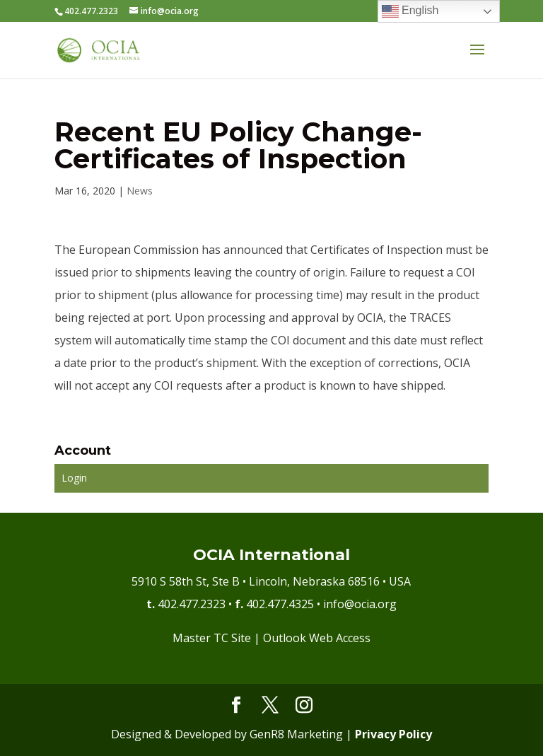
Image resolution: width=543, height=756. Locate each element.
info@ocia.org (360, 604)
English (410, 11)
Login (74, 478)
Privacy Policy (393, 734)
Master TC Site (212, 638)
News (140, 191)
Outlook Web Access (317, 638)
